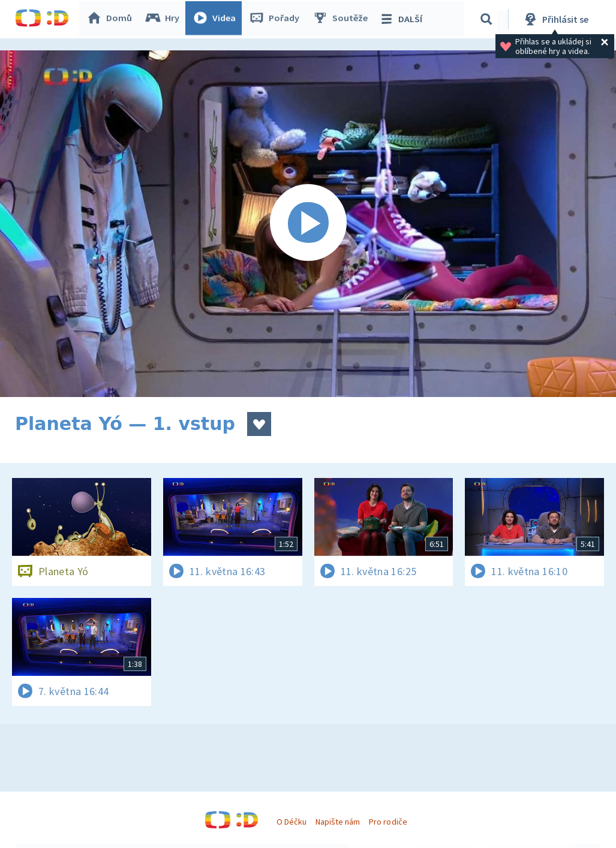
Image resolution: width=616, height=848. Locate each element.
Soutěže (342, 19)
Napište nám (338, 822)
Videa (217, 19)
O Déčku (292, 822)
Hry (165, 19)
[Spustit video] (308, 224)
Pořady (277, 19)
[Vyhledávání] (488, 19)
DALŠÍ (403, 19)
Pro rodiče (388, 822)
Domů (112, 19)
